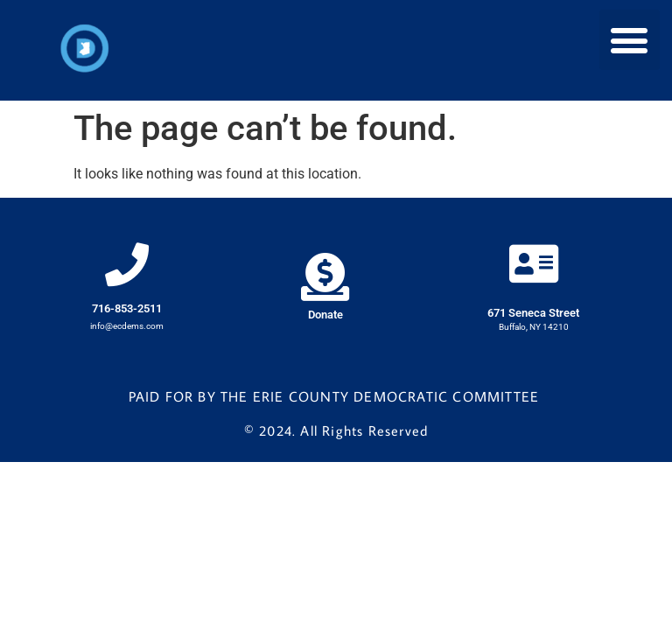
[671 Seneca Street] (534, 263)
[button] (630, 40)
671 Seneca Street (533, 313)
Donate (325, 315)
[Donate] (325, 277)
